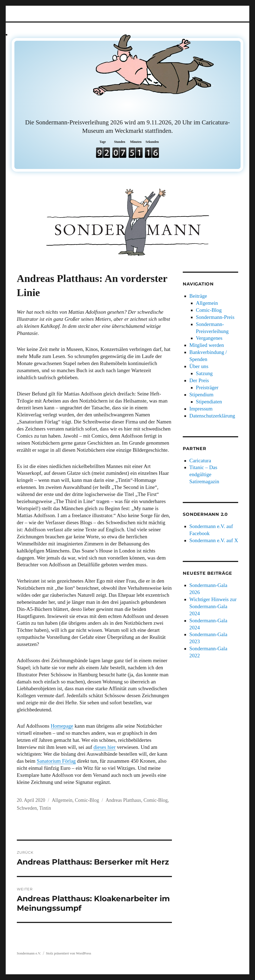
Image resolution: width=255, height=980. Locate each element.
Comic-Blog (87, 800)
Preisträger (207, 387)
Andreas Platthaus (123, 800)
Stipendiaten (209, 402)
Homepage (62, 726)
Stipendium (201, 395)
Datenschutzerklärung (212, 416)
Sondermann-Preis (215, 317)
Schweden (27, 808)
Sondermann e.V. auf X (214, 540)
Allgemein (62, 800)
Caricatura (200, 461)
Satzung (204, 373)
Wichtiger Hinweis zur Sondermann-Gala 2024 (213, 606)
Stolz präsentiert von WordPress (69, 953)
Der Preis (199, 380)
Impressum (201, 409)
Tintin (45, 808)
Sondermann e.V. (29, 953)
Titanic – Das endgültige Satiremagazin (204, 474)
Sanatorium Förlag (56, 761)
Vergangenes (209, 338)
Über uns (199, 366)
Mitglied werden (207, 345)
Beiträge (198, 296)
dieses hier (105, 747)
